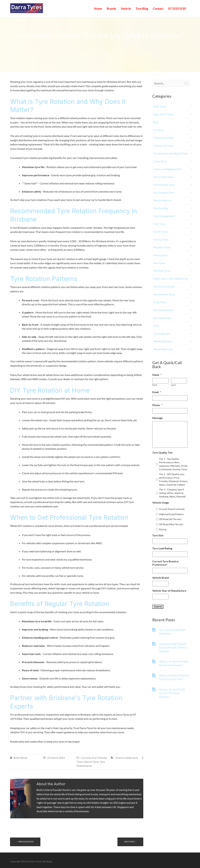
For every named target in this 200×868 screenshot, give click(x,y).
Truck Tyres (160, 302)
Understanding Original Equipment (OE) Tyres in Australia (173, 647)
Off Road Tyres (162, 271)
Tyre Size (158, 535)
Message (158, 418)
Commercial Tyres (163, 145)
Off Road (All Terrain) (170, 519)
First (155, 385)
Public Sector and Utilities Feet (171, 279)
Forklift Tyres (161, 232)
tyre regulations (162, 318)
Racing (163, 529)
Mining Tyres (161, 255)
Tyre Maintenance (163, 310)
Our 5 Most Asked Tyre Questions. (172, 632)
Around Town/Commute (172, 509)
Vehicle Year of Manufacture (169, 591)
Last (173, 385)
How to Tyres (91, 762)
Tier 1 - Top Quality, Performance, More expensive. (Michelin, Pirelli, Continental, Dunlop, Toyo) (174, 464)
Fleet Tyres (159, 224)
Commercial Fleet (163, 138)
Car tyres (86, 758)
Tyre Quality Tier (163, 452)
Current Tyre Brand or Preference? (166, 563)
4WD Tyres (160, 106)
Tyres (156, 326)
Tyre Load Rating (162, 548)
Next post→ (130, 842)
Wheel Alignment (163, 341)
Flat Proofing (161, 208)
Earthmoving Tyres (164, 185)
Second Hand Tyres (164, 294)
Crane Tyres (160, 161)
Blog (156, 122)
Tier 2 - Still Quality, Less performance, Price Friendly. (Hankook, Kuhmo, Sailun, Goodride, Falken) (173, 479)
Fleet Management (164, 216)
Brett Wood (20, 758)
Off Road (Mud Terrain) (171, 524)
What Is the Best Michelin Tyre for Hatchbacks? (174, 663)
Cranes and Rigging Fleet (167, 169)
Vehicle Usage (161, 502)
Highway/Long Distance (171, 514)
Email (157, 392)
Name (157, 375)
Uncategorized (162, 333)
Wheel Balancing (163, 349)
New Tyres (159, 263)
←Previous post (25, 842)
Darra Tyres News (163, 177)
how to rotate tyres (127, 758)
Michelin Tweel (162, 247)
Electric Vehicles (162, 200)
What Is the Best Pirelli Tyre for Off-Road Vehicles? (172, 693)
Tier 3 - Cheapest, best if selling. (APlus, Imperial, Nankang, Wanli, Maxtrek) (172, 493)
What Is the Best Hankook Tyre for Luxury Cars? (174, 677)
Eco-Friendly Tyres (164, 192)
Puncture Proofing (164, 286)
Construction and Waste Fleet (170, 153)
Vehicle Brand (161, 578)
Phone (157, 405)
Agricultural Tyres (163, 114)
